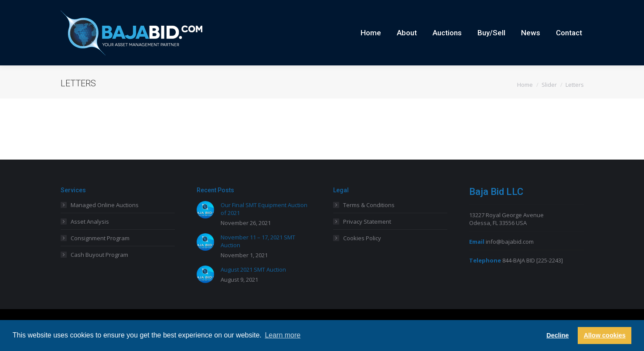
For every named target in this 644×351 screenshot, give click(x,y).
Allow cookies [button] (605, 335)
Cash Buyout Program (99, 270)
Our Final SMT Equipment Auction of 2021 (264, 225)
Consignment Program (100, 254)
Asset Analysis (90, 237)
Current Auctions (542, 8)
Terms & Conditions (369, 221)
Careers (503, 8)
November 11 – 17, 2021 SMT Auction (258, 257)
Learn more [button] (283, 335)
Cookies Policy (362, 254)
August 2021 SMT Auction (253, 285)
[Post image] (205, 225)
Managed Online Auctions (105, 221)
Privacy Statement (367, 237)
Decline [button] (557, 335)
